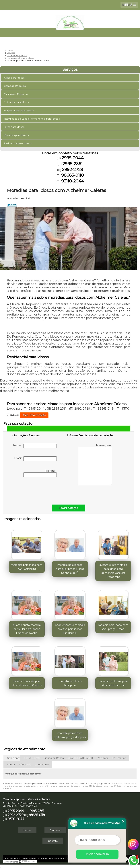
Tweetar (12, 205)
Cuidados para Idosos (17, 102)
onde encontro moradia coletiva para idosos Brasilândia (70, 629)
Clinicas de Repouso (16, 94)
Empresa (55, 830)
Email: (35, 459)
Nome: (35, 446)
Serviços (70, 69)
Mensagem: (95, 465)
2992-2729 (73, 170)
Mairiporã (102, 758)
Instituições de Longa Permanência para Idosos (32, 119)
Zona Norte (42, 764)
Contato (53, 841)
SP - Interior (119, 758)
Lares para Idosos (14, 127)
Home (27, 830)
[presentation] (35, 490)
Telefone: (40, 473)
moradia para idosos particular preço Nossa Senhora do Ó (70, 569)
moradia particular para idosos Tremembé (113, 683)
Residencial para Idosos (18, 143)
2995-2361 (73, 164)
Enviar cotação (69, 508)
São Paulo (25, 764)
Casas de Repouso (15, 86)
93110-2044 (73, 181)
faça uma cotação (34, 415)
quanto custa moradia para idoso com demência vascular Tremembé (113, 571)
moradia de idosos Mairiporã (70, 683)
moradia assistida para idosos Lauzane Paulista (27, 683)
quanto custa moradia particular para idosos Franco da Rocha (27, 629)
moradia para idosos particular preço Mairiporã (70, 735)
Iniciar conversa (97, 854)
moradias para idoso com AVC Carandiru (27, 567)
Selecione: (13, 758)
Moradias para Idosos (16, 135)
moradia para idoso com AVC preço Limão (113, 627)
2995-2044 (73, 158)
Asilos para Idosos (14, 78)
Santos (11, 764)
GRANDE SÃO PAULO (80, 758)
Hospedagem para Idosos (19, 110)
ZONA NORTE (32, 758)
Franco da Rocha (54, 758)
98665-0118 (73, 175)
